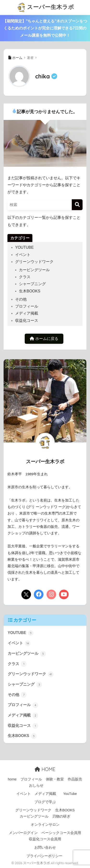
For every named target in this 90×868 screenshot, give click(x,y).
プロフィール (27, 306)
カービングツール (34, 270)
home (12, 779)
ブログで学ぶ (45, 802)
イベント (23, 255)
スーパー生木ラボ (46, 7)
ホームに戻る (44, 339)
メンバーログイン (23, 833)
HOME (45, 769)
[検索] (77, 205)
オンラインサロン (45, 825)
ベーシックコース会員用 (61, 833)
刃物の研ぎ (61, 816)
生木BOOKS (30, 291)
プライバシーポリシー (44, 856)
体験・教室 (55, 779)
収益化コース (27, 320)
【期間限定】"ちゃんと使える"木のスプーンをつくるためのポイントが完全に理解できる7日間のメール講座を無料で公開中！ (45, 28)
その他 (21, 299)
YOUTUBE (24, 247)
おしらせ (36, 785)
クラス (25, 277)
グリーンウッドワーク (34, 262)
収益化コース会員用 (45, 839)
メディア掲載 (27, 313)
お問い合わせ (45, 847)
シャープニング (32, 284)
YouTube (70, 794)
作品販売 (75, 779)
